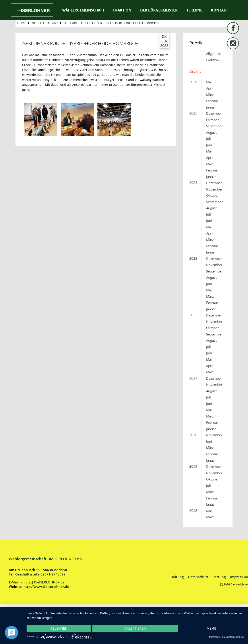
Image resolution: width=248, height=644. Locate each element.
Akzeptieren (135, 629)
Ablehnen (59, 629)
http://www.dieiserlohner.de (46, 587)
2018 (193, 511)
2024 (193, 183)
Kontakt (220, 10)
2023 (193, 258)
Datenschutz (198, 577)
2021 (193, 378)
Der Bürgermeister (159, 10)
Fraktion (122, 10)
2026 (193, 82)
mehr (211, 629)
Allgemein (214, 53)
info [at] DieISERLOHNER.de (42, 582)
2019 (193, 466)
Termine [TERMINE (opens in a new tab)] (194, 10)
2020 (193, 435)
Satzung (219, 577)
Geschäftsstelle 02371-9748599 (40, 574)
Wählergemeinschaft (83, 10)
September (71, 23)
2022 (55, 23)
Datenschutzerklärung (233, 637)
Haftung (177, 577)
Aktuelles (39, 23)
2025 (193, 113)
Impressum (239, 577)
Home (22, 23)
